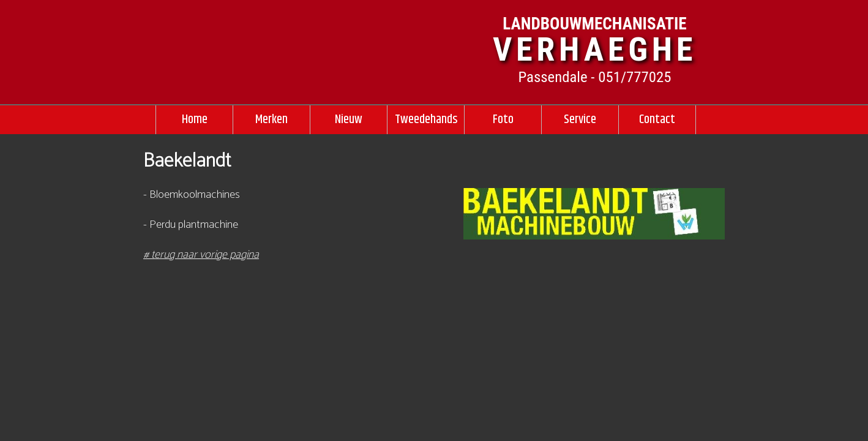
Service (580, 119)
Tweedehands (426, 119)
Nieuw (349, 119)
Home (195, 119)
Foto (503, 119)
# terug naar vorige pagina (201, 255)
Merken (271, 119)
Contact (657, 119)
